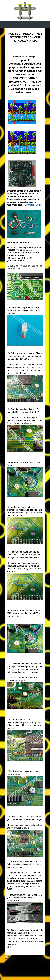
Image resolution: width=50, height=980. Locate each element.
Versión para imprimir (16, 956)
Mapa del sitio (11, 959)
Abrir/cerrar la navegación (25, 25)
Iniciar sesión (39, 956)
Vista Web (41, 959)
